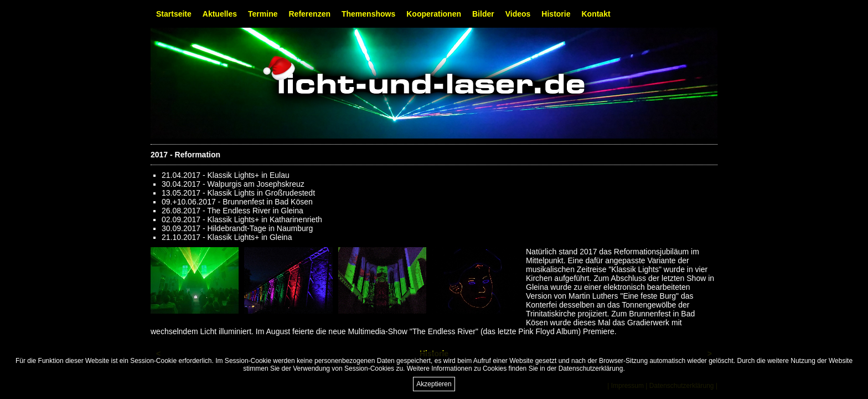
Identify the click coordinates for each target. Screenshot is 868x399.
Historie (556, 14)
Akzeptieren (434, 384)
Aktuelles (220, 14)
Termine (263, 14)
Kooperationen (434, 14)
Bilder (483, 14)
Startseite (174, 14)
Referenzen (310, 14)
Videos (518, 14)
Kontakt (596, 14)
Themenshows (368, 14)
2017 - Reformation (185, 155)
